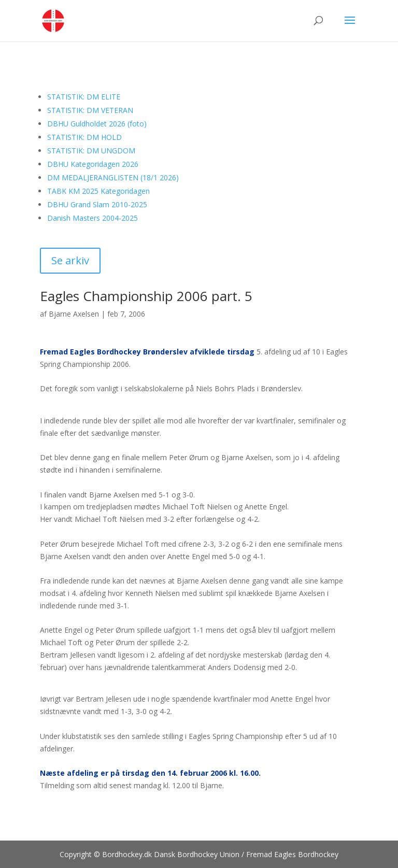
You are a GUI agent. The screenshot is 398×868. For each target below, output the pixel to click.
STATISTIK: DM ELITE (84, 97)
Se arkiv (70, 260)
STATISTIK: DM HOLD (84, 137)
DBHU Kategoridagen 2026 (93, 164)
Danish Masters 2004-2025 (93, 218)
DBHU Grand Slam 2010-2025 (97, 204)
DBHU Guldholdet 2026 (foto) (97, 124)
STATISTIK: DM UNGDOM (91, 151)
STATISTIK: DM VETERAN (90, 110)
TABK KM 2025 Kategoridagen (98, 191)
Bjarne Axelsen (74, 314)
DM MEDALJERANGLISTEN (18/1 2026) (113, 177)
